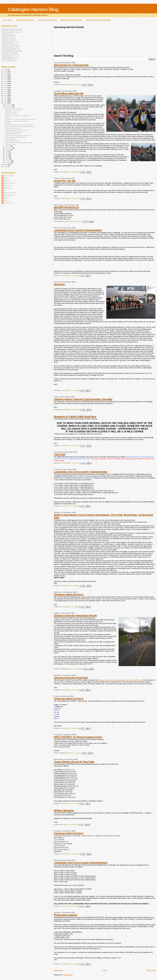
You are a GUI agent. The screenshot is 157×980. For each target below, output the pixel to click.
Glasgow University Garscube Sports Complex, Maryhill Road (120, 680)
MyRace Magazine (64, 810)
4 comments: (75, 690)
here (61, 381)
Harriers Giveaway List (9, 61)
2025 (6, 72)
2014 (6, 93)
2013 (6, 95)
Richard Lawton (9, 195)
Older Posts (151, 970)
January (8, 163)
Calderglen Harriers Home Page (12, 30)
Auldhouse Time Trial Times (10, 45)
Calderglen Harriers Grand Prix (11, 32)
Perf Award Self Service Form (11, 50)
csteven (7, 198)
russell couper (9, 203)
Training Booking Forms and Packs (98, 20)
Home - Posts (8, 20)
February (8, 161)
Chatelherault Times (8, 43)
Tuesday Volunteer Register (47, 20)
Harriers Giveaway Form (9, 59)
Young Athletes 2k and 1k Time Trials (74, 762)
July (7, 152)
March (7, 159)
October (8, 146)
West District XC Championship (71, 65)
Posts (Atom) (68, 975)
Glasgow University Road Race (71, 678)
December (9, 105)
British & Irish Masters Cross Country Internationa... (20, 127)
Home (105, 970)
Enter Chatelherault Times (10, 42)
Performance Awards (65, 915)
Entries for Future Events (25, 20)
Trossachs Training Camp (10, 53)
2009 (6, 103)
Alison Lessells (9, 176)
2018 (6, 86)
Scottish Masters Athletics (10, 58)
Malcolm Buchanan (10, 193)
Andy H (6, 178)
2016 (6, 89)
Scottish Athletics (7, 56)
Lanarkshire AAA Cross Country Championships (81, 472)
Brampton (59, 284)
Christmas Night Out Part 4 (69, 594)
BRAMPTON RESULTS (66, 207)
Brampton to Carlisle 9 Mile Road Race (75, 416)
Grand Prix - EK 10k (65, 181)
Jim (5, 190)
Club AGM (59, 454)
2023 (6, 76)
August (8, 150)
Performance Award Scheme (11, 46)
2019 (6, 84)
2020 (6, 82)
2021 (6, 80)
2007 (6, 167)
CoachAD (7, 181)
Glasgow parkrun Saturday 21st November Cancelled (83, 399)
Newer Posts (58, 970)
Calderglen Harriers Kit (9, 35)
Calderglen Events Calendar (11, 54)
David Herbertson (10, 183)
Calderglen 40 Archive (9, 37)
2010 (6, 101)
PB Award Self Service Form (11, 48)
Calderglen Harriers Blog (33, 9)
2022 (6, 78)
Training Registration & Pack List (12, 29)
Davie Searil (8, 185)
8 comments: (78, 753)
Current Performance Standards (12, 51)
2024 (6, 74)
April (7, 157)
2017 (6, 87)
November (9, 107)
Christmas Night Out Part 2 (69, 833)
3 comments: (78, 85)
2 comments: (75, 390)
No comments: (76, 172)
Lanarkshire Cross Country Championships (78, 230)
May (7, 155)
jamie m (7, 200)
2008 (6, 165)
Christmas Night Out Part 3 (69, 699)
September (9, 148)
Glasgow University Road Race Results (75, 615)
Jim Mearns (8, 188)
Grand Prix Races (7, 34)
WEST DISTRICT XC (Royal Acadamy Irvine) (78, 737)
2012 (6, 97)
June (7, 154)
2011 (6, 99)
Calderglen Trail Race (9, 40)
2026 (6, 70)
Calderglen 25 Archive (9, 38)
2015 (6, 91)
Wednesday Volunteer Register (71, 20)
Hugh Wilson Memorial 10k (69, 93)
